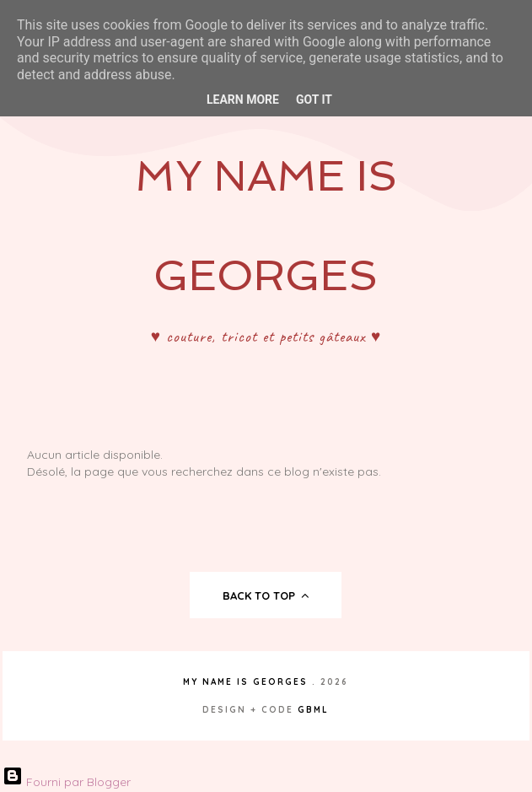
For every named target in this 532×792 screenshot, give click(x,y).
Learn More (243, 100)
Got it (314, 100)
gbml (313, 710)
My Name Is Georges (245, 682)
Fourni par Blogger (67, 782)
